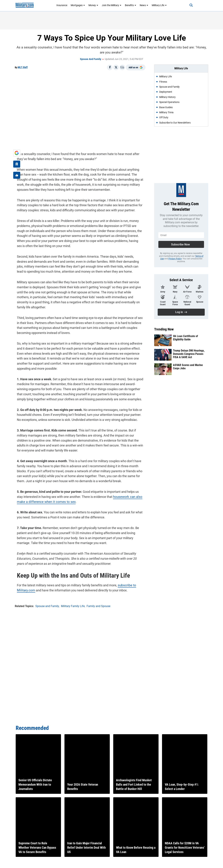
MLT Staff (23, 67)
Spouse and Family (91, 59)
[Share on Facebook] (110, 67)
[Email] (122, 67)
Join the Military (112, 5)
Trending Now (164, 329)
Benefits (131, 5)
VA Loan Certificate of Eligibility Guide (185, 338)
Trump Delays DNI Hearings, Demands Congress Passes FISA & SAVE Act (189, 354)
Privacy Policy (175, 259)
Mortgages (78, 5)
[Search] (187, 5)
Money (93, 5)
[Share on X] (116, 67)
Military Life (159, 5)
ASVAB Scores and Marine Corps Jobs (188, 367)
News (144, 5)
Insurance (62, 5)
